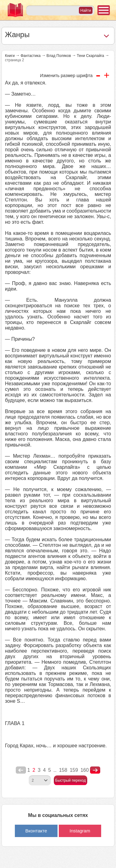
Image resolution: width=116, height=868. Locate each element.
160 (85, 770)
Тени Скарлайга (90, 56)
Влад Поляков (59, 56)
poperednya (21, 770)
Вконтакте (36, 831)
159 (74, 770)
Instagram (80, 831)
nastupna (95, 770)
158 (63, 770)
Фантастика (30, 56)
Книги (10, 56)
